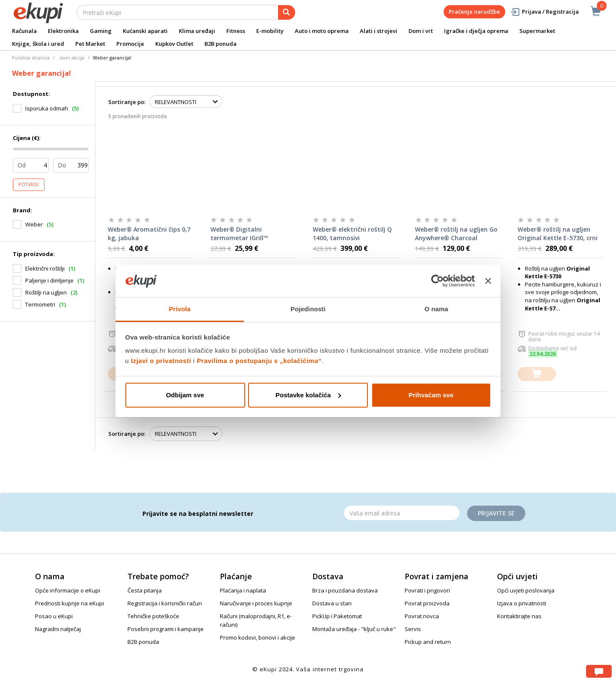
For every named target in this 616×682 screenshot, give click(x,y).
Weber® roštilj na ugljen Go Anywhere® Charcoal (456, 234)
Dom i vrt (421, 31)
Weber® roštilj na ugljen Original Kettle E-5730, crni (558, 234)
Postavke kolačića (308, 395)
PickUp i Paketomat (337, 616)
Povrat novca (422, 616)
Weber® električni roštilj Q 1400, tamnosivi (352, 234)
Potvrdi (29, 185)
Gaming (101, 31)
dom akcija (72, 58)
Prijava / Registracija (544, 12)
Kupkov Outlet (174, 44)
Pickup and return (428, 642)
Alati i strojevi (379, 31)
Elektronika (63, 31)
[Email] (402, 513)
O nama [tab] (436, 309)
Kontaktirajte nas (519, 616)
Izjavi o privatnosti (161, 361)
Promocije (130, 44)
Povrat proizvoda (427, 603)
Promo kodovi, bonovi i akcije (258, 637)
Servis (413, 629)
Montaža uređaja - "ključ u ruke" (354, 629)
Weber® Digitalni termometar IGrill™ (239, 234)
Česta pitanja (145, 590)
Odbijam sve (185, 395)
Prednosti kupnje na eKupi (70, 603)
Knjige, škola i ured (38, 44)
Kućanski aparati (145, 31)
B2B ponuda (221, 44)
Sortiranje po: (127, 102)
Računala (24, 31)
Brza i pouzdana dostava (345, 590)
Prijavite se (496, 513)
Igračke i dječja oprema (476, 31)
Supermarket (537, 31)
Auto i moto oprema (322, 31)
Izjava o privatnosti (522, 603)
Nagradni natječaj (58, 629)
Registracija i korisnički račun (165, 603)
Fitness (236, 31)
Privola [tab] (180, 309)
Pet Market (90, 44)
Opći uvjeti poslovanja (526, 590)
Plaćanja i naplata (243, 590)
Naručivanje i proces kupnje (256, 603)
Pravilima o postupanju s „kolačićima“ (259, 361)
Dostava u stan (332, 603)
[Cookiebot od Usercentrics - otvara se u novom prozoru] (437, 281)
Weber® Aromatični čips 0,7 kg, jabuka (149, 234)
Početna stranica (31, 58)
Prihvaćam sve (431, 395)
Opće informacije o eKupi (68, 590)
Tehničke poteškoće (153, 616)
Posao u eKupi (54, 616)
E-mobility (270, 31)
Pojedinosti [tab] (308, 309)
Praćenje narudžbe (474, 12)
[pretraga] (287, 12)
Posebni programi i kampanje (166, 629)
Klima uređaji (197, 31)
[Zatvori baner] (488, 281)
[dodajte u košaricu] (537, 374)
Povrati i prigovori (427, 590)
